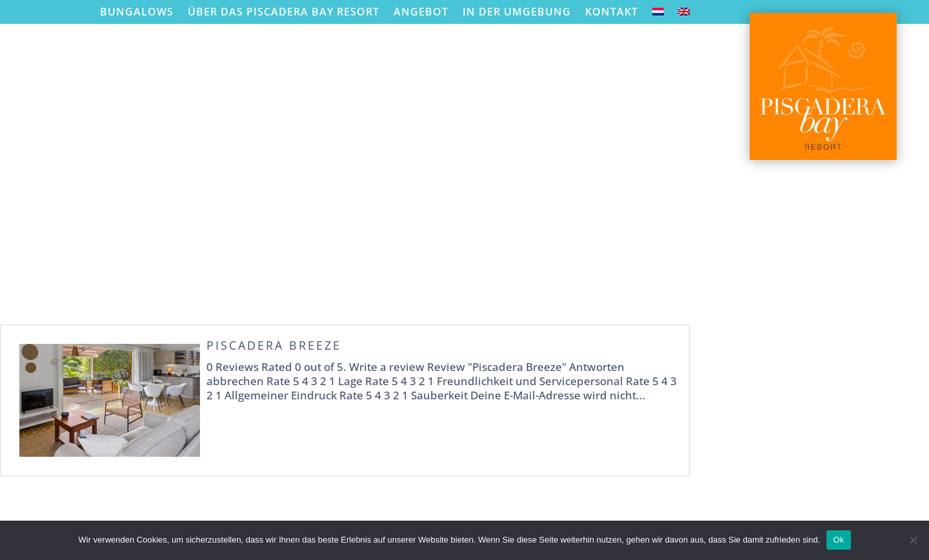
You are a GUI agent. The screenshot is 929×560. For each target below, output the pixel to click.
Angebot (421, 12)
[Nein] (913, 540)
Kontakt (612, 12)
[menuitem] (658, 15)
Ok (838, 540)
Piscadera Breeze (274, 345)
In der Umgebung (517, 12)
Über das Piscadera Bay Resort (284, 12)
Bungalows (137, 12)
